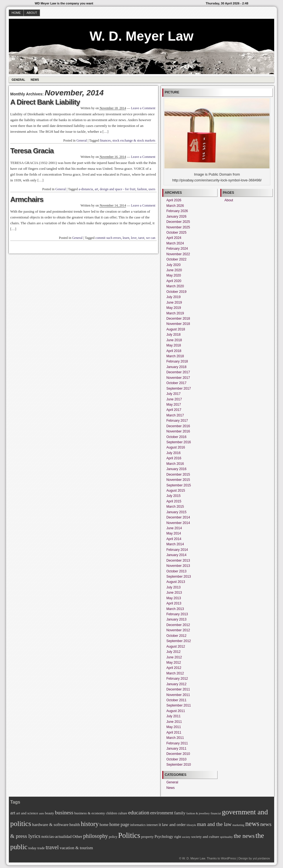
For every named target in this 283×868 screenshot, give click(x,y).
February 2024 (177, 249)
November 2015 (178, 480)
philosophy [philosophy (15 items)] (95, 836)
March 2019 (175, 313)
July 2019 (173, 297)
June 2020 (174, 270)
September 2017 (179, 389)
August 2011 (176, 711)
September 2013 (179, 577)
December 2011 (178, 689)
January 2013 (176, 619)
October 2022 (176, 259)
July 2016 (173, 453)
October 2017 (176, 383)
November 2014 (178, 523)
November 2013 (178, 566)
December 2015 (178, 475)
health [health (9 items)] (75, 824)
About (32, 13)
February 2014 (177, 550)
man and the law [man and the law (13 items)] (214, 824)
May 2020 (174, 275)
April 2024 (174, 238)
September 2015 (179, 485)
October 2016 (176, 437)
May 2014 (174, 533)
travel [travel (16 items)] (52, 847)
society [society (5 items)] (186, 837)
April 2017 (174, 410)
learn (126, 238)
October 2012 (176, 636)
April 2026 (174, 200)
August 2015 (176, 491)
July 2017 (173, 394)
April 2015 (174, 501)
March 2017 (175, 415)
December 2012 (178, 625)
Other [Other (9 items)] (77, 836)
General (18, 80)
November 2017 (178, 378)
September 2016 (179, 442)
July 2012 (173, 652)
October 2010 (176, 759)
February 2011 (177, 743)
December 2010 (178, 754)
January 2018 (176, 367)
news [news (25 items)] (252, 824)
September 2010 (179, 765)
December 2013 (178, 561)
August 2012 (176, 647)
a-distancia (86, 189)
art (96, 189)
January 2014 (176, 555)
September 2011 (179, 705)
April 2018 (174, 351)
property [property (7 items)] (147, 837)
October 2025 (176, 233)
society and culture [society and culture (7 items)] (205, 837)
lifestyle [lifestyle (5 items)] (191, 825)
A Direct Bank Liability (45, 102)
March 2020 (175, 286)
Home (16, 13)
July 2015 (173, 496)
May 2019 (174, 308)
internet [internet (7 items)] (152, 825)
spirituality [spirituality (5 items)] (226, 837)
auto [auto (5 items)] (41, 813)
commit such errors (108, 238)
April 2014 (174, 539)
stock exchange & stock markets (134, 140)
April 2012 (174, 668)
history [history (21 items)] (90, 824)
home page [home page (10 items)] (119, 824)
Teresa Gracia (32, 151)
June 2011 (174, 722)
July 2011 (173, 716)
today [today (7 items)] (32, 848)
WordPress (228, 858)
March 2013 (175, 609)
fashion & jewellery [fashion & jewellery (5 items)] (198, 813)
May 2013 (174, 598)
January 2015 (176, 512)
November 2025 (178, 227)
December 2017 (178, 372)
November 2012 (178, 630)
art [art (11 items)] (13, 813)
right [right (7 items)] (178, 837)
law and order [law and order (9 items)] (174, 824)
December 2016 (178, 426)
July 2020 (173, 265)
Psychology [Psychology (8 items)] (164, 836)
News (35, 80)
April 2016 (174, 458)
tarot (141, 238)
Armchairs (27, 199)
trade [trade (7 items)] (41, 848)
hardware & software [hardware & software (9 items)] (50, 824)
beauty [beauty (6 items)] (50, 813)
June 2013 (174, 593)
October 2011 (176, 700)
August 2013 (176, 582)
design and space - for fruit (118, 189)
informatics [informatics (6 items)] (138, 825)
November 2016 (178, 431)
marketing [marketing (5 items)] (238, 825)
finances (105, 140)
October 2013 (176, 571)
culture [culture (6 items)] (123, 813)
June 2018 (174, 340)
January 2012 (176, 684)
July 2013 (173, 587)
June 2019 (174, 303)
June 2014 (174, 528)
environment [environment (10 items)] (162, 813)
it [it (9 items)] (160, 824)
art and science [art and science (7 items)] (27, 813)
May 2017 (174, 405)
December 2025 (178, 222)
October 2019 (176, 292)
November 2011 (178, 695)
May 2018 (174, 345)
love (134, 238)
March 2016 (175, 464)
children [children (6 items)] (111, 813)
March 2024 (175, 243)
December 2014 (178, 517)
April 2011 (174, 733)
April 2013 (174, 603)
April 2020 (174, 281)
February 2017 (177, 421)
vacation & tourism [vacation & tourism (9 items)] (76, 848)
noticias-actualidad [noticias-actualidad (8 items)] (57, 836)
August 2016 (176, 447)
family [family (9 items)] (180, 813)
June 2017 (174, 399)
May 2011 (174, 727)
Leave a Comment (143, 108)
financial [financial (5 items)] (216, 813)
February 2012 (177, 679)
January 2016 (176, 469)
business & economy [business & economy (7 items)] (90, 813)
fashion (142, 189)
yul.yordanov (261, 858)
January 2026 (176, 217)
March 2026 (175, 206)
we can (151, 238)
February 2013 (177, 614)
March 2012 (175, 673)
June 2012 (174, 657)
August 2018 (176, 329)
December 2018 (178, 319)
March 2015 (175, 507)
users (152, 189)
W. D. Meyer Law (141, 36)
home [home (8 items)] (104, 825)
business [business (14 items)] (64, 812)
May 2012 (174, 663)
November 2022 (178, 254)
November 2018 (178, 324)
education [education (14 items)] (139, 812)
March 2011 (175, 738)
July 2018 (173, 335)
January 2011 (176, 749)
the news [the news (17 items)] (244, 836)
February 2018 (177, 361)
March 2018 (175, 356)
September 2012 (179, 641)
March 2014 (175, 544)
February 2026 (177, 211)
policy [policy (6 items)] (113, 837)
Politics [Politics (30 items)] (129, 835)
